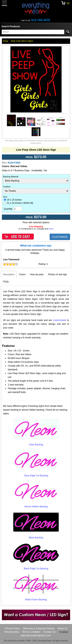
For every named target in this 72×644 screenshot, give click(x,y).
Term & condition (31, 632)
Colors (22, 274)
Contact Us (49, 632)
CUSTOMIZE (60, 237)
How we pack (37, 274)
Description (9, 274)
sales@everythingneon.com (36, 635)
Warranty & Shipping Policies (39, 628)
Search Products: (11, 26)
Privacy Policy (12, 628)
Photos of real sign (58, 274)
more (51, 229)
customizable (59, 320)
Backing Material (11, 177)
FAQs (6, 282)
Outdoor (7, 187)
